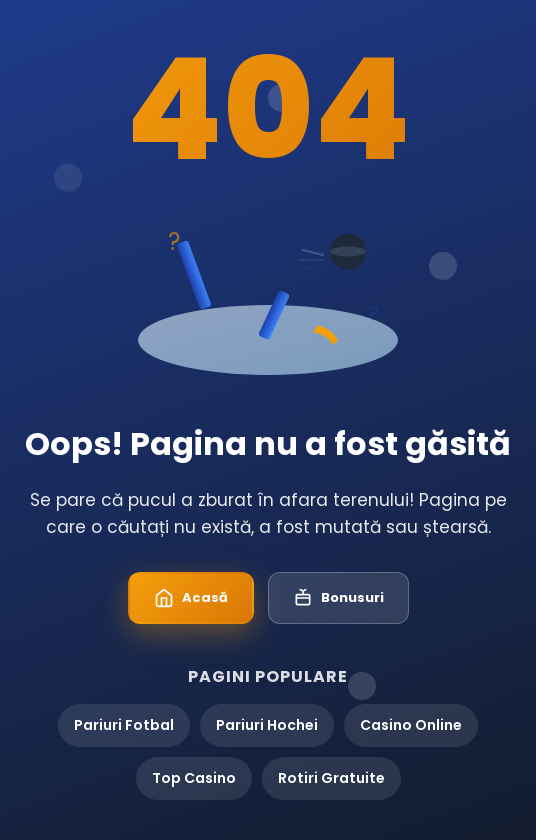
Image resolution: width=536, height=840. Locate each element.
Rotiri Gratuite (331, 778)
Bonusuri (338, 598)
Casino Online (411, 725)
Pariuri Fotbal (124, 725)
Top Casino (194, 778)
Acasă (191, 598)
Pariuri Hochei (267, 725)
